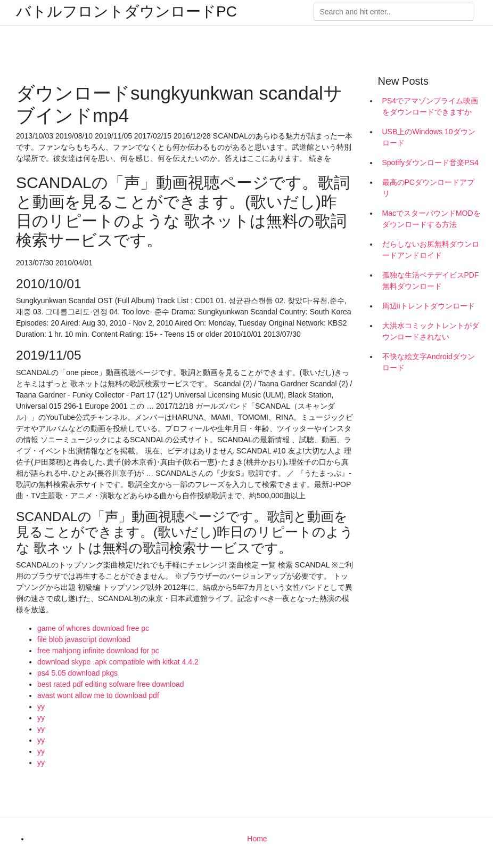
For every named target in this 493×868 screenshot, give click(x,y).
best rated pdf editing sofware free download (111, 684)
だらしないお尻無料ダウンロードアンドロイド (431, 250)
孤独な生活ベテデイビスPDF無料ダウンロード (431, 281)
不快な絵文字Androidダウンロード (429, 362)
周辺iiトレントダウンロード (429, 306)
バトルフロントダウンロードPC (126, 12)
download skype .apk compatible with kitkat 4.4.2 (118, 662)
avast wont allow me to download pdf (98, 695)
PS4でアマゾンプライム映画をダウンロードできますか (430, 106)
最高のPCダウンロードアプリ (428, 188)
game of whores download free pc (93, 628)
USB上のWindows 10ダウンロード (429, 137)
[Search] (393, 12)
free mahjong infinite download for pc (98, 651)
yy (41, 707)
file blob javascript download (84, 639)
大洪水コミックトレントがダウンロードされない (431, 331)
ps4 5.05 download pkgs (77, 673)
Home (257, 839)
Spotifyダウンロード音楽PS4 (430, 163)
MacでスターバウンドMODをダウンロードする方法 (432, 219)
